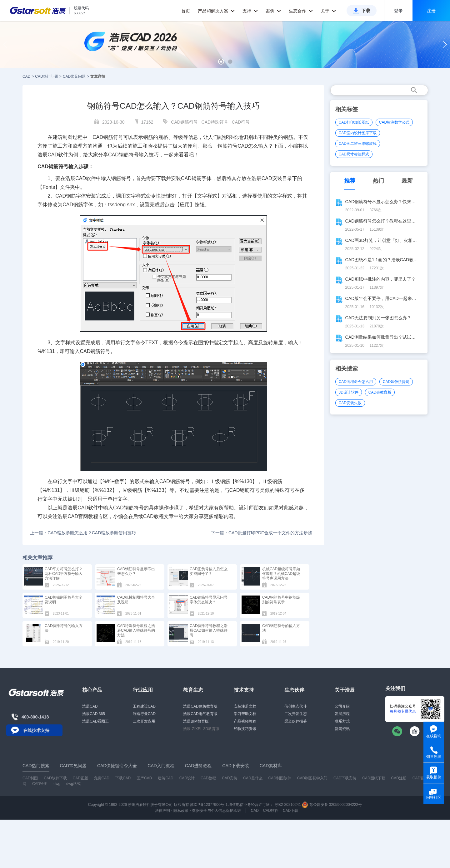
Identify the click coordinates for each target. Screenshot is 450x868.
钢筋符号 (227, 146)
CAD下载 (290, 811)
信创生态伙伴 (296, 706)
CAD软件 (86, 178)
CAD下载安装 (345, 778)
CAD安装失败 (350, 403)
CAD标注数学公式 (394, 122)
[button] (221, 62)
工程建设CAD (144, 706)
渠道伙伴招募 (296, 721)
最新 (407, 181)
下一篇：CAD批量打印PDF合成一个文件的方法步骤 (262, 533)
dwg (57, 784)
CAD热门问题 (46, 76)
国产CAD (144, 778)
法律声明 (162, 811)
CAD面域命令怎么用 (356, 382)
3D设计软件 (349, 392)
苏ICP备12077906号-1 (209, 805)
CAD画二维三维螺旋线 (358, 144)
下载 (366, 11)
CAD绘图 (40, 784)
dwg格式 (73, 784)
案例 (273, 11)
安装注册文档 (245, 706)
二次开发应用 (144, 721)
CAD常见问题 (74, 76)
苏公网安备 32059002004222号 (332, 805)
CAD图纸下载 (374, 778)
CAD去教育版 (380, 392)
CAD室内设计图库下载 (358, 133)
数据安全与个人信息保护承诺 (217, 811)
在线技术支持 (36, 730)
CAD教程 (153, 516)
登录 (398, 11)
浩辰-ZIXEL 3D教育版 (201, 729)
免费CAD (102, 778)
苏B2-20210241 (288, 805)
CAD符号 (241, 122)
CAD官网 (78, 516)
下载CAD (123, 778)
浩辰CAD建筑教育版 (200, 706)
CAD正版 (80, 778)
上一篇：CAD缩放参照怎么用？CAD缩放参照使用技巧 (83, 533)
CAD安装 (272, 178)
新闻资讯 (342, 729)
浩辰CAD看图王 (95, 721)
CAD (26, 76)
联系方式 (342, 721)
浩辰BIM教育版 (196, 721)
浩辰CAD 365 (94, 714)
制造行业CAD (144, 714)
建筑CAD (165, 778)
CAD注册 (399, 778)
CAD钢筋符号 (184, 122)
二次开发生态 (296, 714)
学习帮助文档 (245, 714)
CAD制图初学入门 (312, 778)
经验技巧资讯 (245, 729)
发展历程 (342, 714)
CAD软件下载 (55, 778)
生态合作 (301, 11)
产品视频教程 (245, 721)
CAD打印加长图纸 (354, 122)
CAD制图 (30, 778)
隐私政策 (181, 811)
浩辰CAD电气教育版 (200, 714)
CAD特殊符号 (215, 122)
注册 (431, 11)
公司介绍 (342, 706)
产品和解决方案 (216, 11)
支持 (250, 11)
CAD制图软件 (280, 778)
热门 (378, 181)
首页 (186, 11)
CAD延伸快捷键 (396, 382)
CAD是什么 (253, 778)
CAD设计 (187, 778)
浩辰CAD (90, 706)
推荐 (350, 181)
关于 (328, 11)
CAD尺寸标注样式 (354, 154)
